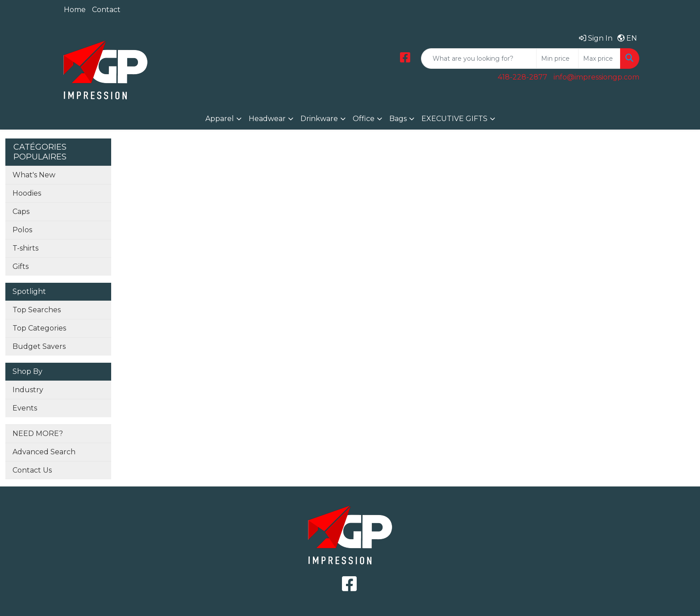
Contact (106, 10)
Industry (28, 390)
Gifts (21, 266)
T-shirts (25, 248)
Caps (21, 212)
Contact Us (32, 470)
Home (75, 10)
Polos (22, 230)
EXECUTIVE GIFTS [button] (454, 119)
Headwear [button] (267, 119)
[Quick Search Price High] (599, 59)
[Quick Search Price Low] (557, 59)
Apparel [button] (220, 119)
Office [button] (364, 119)
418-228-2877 (523, 77)
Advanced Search (44, 452)
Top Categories (39, 328)
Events (25, 408)
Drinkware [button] (319, 119)
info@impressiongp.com (596, 77)
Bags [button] (398, 119)
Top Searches (37, 310)
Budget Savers (39, 346)
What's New (34, 175)
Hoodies (27, 193)
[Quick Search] (479, 59)
